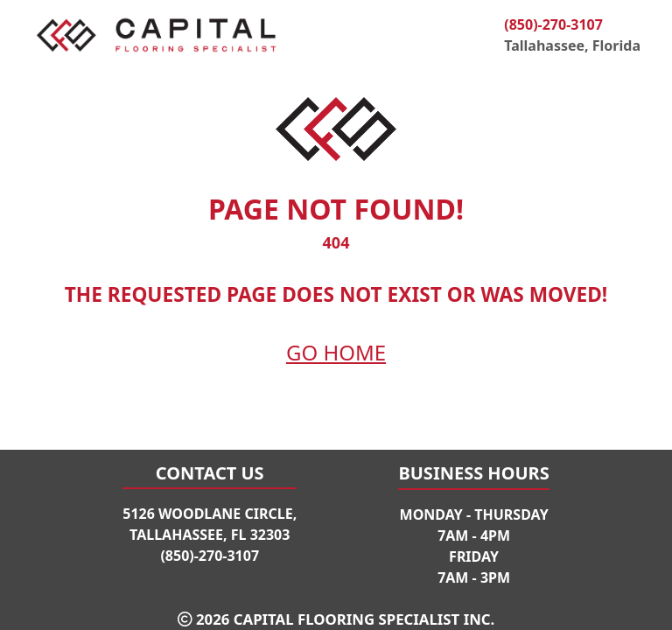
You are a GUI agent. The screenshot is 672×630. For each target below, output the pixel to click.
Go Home (336, 352)
